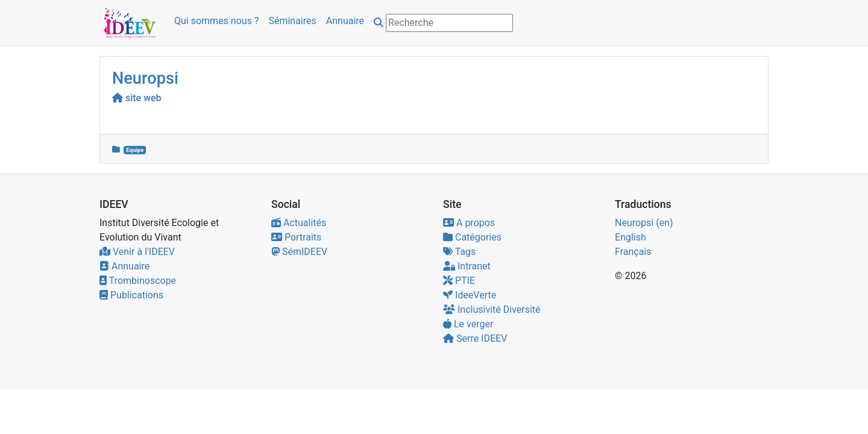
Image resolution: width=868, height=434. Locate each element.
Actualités (299, 223)
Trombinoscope (138, 281)
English (631, 237)
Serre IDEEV (475, 338)
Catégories (472, 237)
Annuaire (345, 21)
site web (137, 98)
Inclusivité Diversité (492, 310)
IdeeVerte (470, 295)
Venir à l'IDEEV (137, 252)
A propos (469, 223)
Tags (459, 252)
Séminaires (292, 21)
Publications (131, 295)
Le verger (468, 324)
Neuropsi (145, 78)
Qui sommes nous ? (216, 21)
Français (633, 252)
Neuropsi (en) (644, 223)
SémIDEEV (299, 252)
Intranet (467, 266)
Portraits (296, 237)
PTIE (459, 281)
